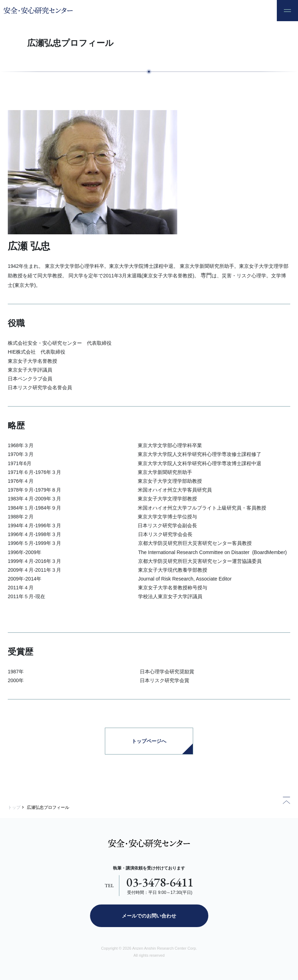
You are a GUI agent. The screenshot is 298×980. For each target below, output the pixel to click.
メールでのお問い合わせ (149, 916)
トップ (14, 807)
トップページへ (149, 741)
